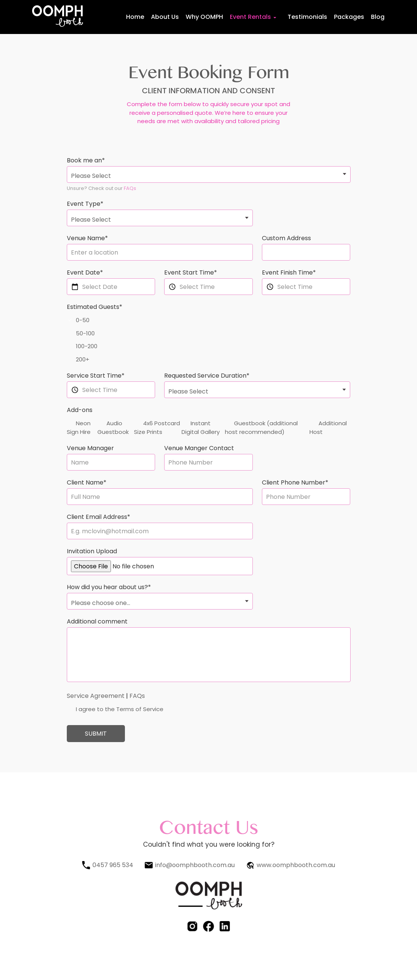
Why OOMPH (204, 17)
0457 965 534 (113, 865)
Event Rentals (250, 17)
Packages (349, 17)
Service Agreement (96, 696)
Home (135, 17)
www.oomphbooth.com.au (296, 865)
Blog (378, 17)
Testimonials (307, 17)
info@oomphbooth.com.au (195, 865)
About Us (165, 17)
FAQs (130, 188)
